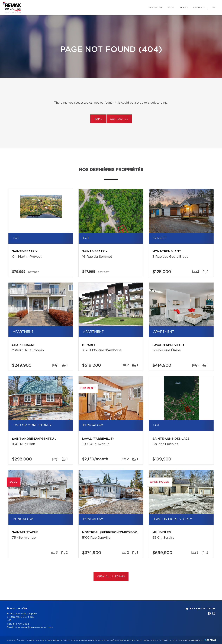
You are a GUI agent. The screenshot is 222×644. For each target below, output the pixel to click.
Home (98, 119)
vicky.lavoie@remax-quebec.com (34, 627)
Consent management (190, 640)
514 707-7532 (21, 624)
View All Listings (111, 577)
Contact (199, 8)
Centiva (210, 640)
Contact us (119, 119)
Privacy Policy (152, 640)
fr (214, 8)
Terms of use (169, 640)
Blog (171, 8)
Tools (184, 8)
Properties (155, 8)
